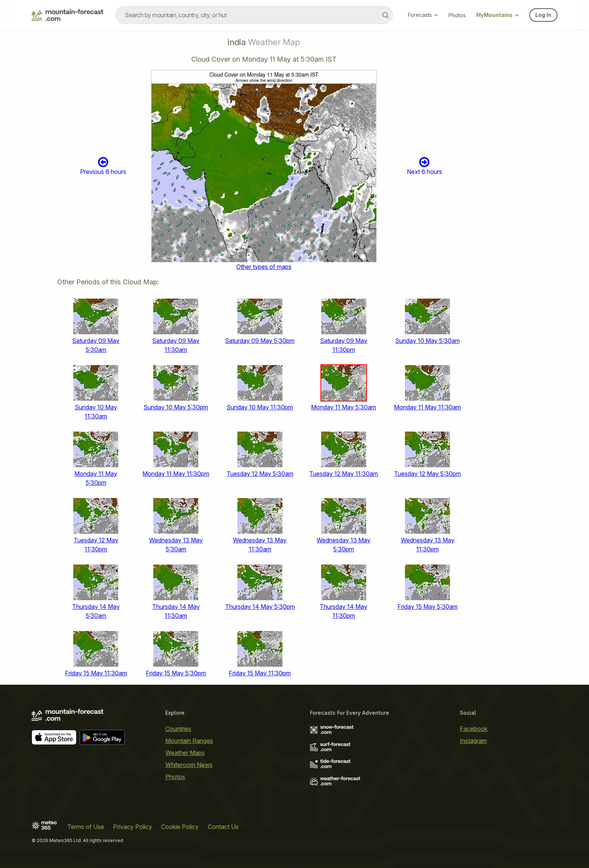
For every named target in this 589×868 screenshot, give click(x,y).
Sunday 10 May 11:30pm (260, 407)
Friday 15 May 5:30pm (176, 673)
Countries (178, 729)
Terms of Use (86, 827)
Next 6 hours (424, 166)
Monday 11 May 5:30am (344, 407)
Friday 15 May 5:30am (427, 607)
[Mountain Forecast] (67, 15)
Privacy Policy (133, 827)
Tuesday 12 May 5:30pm (427, 474)
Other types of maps (264, 267)
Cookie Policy (180, 827)
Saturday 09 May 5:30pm (260, 341)
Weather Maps (185, 753)
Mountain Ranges (189, 741)
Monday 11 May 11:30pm (176, 474)
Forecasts (423, 15)
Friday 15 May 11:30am (96, 673)
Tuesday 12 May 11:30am (344, 474)
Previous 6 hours (103, 166)
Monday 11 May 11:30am (427, 407)
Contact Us (223, 827)
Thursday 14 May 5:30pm (260, 607)
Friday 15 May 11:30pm (260, 673)
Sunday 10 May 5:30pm (176, 407)
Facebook (474, 729)
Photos (457, 15)
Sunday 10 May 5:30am (427, 341)
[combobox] (254, 15)
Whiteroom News (189, 765)
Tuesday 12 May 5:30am (260, 474)
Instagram (473, 741)
